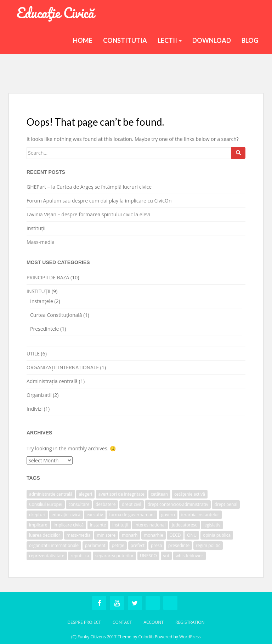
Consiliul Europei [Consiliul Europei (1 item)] (46, 504)
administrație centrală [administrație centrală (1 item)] (51, 494)
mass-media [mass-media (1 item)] (79, 535)
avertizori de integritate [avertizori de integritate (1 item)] (122, 494)
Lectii (170, 40)
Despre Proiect (84, 622)
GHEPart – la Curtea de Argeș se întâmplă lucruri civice (89, 187)
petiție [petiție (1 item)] (118, 545)
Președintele (44, 329)
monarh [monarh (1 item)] (130, 535)
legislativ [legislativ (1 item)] (212, 525)
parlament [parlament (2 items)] (95, 545)
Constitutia (125, 40)
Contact (122, 622)
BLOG (250, 40)
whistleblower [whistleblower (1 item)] (189, 556)
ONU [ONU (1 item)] (192, 535)
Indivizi (35, 409)
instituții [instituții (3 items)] (120, 525)
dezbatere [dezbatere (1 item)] (106, 504)
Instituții (36, 228)
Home (83, 40)
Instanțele (42, 301)
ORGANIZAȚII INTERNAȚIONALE (63, 367)
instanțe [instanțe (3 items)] (98, 525)
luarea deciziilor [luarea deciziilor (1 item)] (45, 535)
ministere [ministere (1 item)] (106, 535)
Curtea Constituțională (56, 315)
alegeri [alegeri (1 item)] (85, 494)
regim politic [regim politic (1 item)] (208, 545)
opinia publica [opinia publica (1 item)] (217, 535)
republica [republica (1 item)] (80, 556)
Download (212, 40)
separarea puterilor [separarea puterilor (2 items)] (114, 556)
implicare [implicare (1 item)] (38, 525)
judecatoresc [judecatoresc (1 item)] (185, 525)
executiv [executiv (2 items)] (95, 515)
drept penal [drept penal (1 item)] (226, 504)
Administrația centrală (52, 381)
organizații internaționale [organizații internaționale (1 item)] (54, 545)
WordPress (190, 637)
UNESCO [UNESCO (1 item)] (148, 556)
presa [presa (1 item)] (156, 545)
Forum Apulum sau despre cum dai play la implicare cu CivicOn (99, 201)
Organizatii (39, 395)
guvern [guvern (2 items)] (168, 515)
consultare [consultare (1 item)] (79, 504)
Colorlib (146, 637)
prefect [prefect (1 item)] (138, 545)
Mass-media (41, 242)
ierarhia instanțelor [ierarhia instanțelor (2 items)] (200, 515)
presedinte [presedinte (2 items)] (179, 545)
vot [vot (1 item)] (166, 556)
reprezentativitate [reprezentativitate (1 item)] (47, 556)
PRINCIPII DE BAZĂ (48, 277)
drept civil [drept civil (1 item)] (132, 504)
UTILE (33, 354)
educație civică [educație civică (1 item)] (66, 515)
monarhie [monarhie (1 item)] (153, 535)
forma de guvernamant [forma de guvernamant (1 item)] (132, 515)
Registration (190, 622)
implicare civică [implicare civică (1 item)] (69, 525)
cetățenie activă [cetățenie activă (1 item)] (190, 494)
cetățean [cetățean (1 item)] (159, 494)
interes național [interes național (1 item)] (150, 525)
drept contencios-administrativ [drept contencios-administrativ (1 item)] (178, 504)
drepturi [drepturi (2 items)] (37, 515)
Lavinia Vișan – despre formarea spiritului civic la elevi (88, 214)
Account (153, 622)
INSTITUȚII (38, 291)
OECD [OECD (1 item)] (175, 535)
